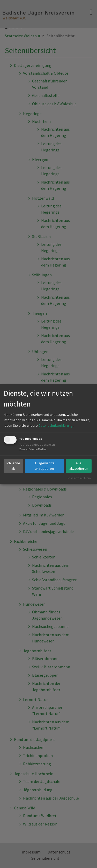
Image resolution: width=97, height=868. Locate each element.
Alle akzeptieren (79, 466)
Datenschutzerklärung (56, 425)
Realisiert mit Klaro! (79, 478)
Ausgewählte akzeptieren (44, 466)
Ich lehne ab (13, 466)
